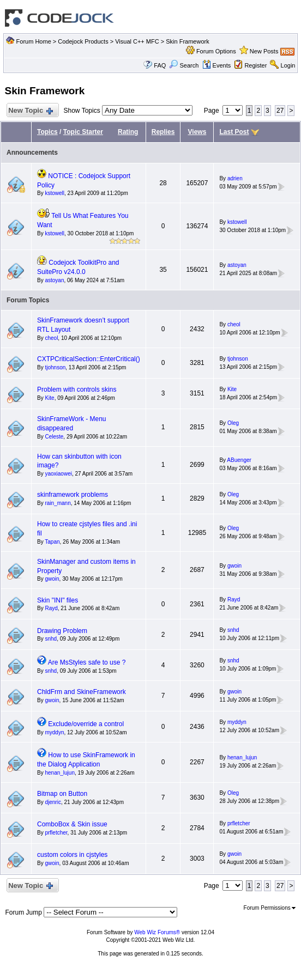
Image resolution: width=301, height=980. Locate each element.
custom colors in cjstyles (72, 855)
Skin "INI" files (58, 600)
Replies (163, 132)
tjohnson (55, 367)
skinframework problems (73, 495)
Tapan (52, 542)
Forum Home (34, 41)
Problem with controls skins (77, 389)
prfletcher (56, 833)
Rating (128, 132)
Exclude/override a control (86, 724)
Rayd (51, 608)
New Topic (30, 111)
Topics (47, 132)
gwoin (52, 579)
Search (184, 65)
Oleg (233, 423)
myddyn (54, 732)
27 (280, 111)
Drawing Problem (62, 631)
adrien (235, 178)
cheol (51, 338)
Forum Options (216, 51)
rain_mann (58, 503)
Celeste (54, 437)
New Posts (264, 51)
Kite (49, 398)
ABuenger (239, 460)
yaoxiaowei (58, 474)
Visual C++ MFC (137, 41)
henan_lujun (60, 773)
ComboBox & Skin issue (72, 824)
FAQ (160, 65)
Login (288, 65)
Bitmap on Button (62, 794)
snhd (51, 639)
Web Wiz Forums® (157, 932)
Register (255, 65)
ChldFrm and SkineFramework (82, 692)
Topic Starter (83, 132)
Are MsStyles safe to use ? (87, 662)
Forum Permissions (270, 908)
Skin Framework (187, 41)
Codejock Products (83, 41)
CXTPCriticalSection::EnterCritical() (89, 359)
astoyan (54, 280)
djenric (53, 802)
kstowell (55, 193)
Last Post (234, 132)
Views (197, 132)
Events (217, 65)
